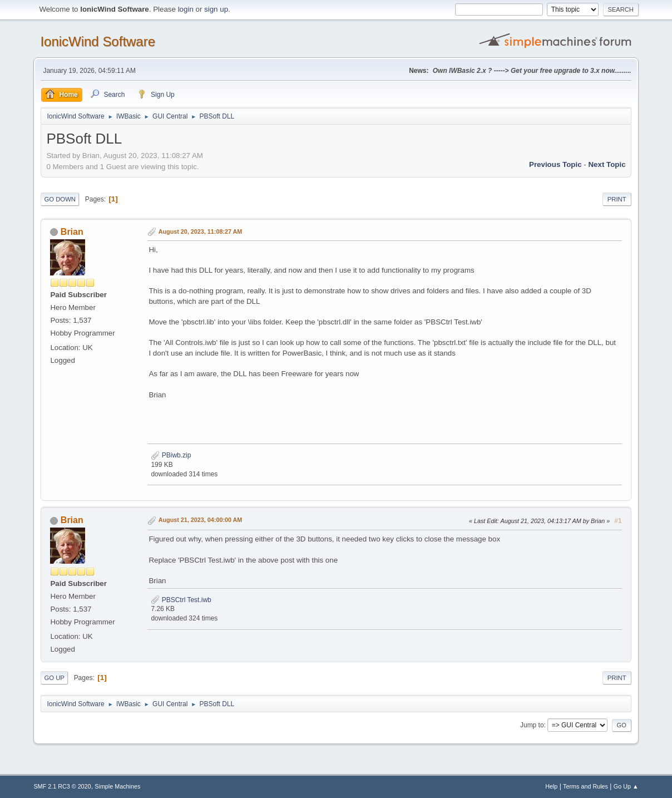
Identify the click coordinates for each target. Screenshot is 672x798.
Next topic (607, 164)
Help (551, 786)
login (186, 9)
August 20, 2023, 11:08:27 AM (201, 231)
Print (617, 199)
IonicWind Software (98, 41)
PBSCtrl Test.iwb (181, 600)
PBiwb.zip (171, 455)
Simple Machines (117, 786)
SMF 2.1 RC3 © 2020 (62, 786)
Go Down (60, 199)
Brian (72, 232)
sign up (216, 9)
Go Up (54, 678)
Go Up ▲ (626, 786)
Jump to (532, 725)
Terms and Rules (585, 786)
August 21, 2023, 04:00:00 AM (201, 520)
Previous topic (555, 164)
